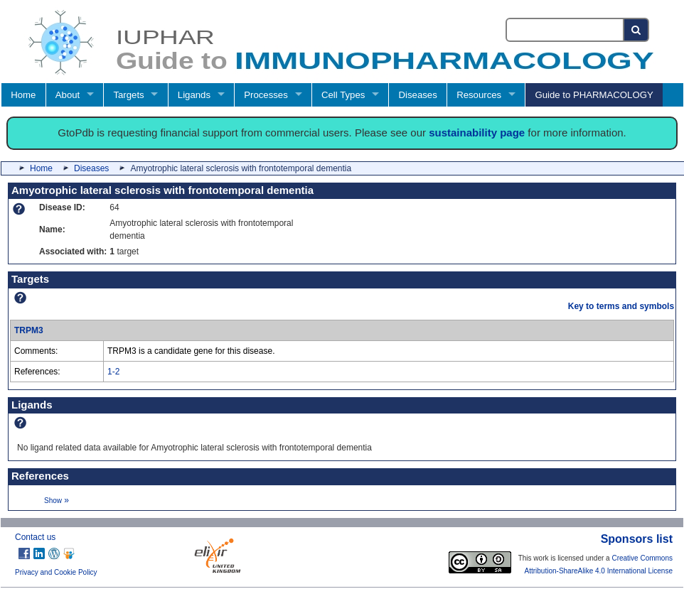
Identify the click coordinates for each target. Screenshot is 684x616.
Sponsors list (637, 539)
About (68, 95)
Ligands (194, 95)
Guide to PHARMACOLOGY (594, 95)
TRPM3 (29, 330)
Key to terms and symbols (621, 306)
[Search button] (637, 30)
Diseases (418, 95)
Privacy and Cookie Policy (56, 572)
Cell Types (343, 95)
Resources (479, 95)
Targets (128, 95)
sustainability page (477, 133)
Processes (266, 95)
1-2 (113, 372)
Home (23, 95)
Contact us (35, 537)
